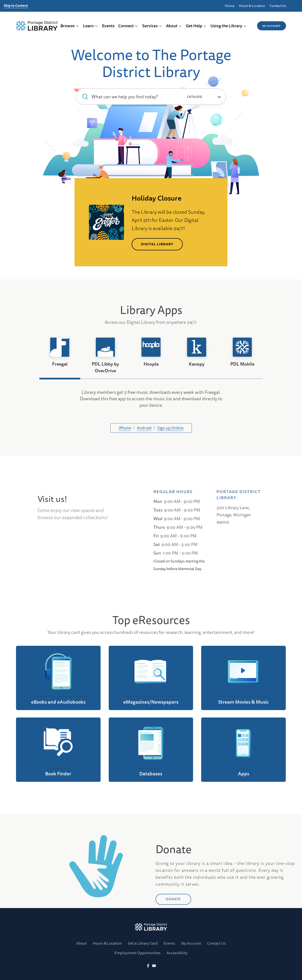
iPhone (125, 428)
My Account (272, 26)
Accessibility (177, 953)
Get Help (196, 26)
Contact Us (278, 6)
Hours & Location (252, 6)
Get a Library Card (143, 943)
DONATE (173, 929)
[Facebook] (148, 966)
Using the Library (229, 26)
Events (108, 26)
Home (229, 6)
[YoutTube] (154, 966)
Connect (128, 26)
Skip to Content (16, 6)
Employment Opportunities (138, 953)
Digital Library (157, 244)
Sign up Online (170, 428)
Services (152, 26)
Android (144, 428)
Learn (90, 26)
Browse (70, 26)
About (174, 26)
